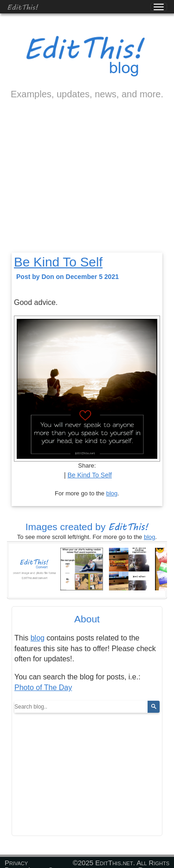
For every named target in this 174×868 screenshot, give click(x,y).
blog (112, 493)
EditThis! (23, 7)
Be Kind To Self (58, 262)
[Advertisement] (87, 184)
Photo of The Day (43, 687)
